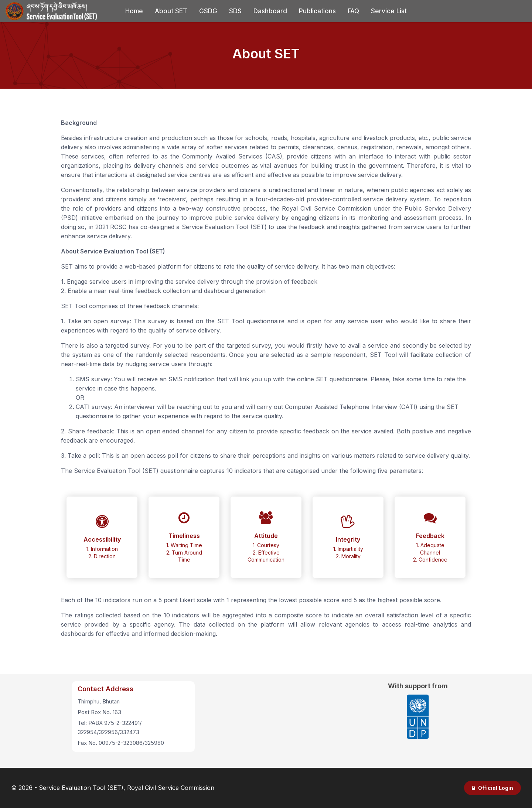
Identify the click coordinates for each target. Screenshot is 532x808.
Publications (317, 11)
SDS (235, 11)
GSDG (208, 11)
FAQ (353, 11)
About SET (171, 11)
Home (134, 11)
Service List (389, 11)
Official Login (492, 788)
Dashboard (270, 11)
